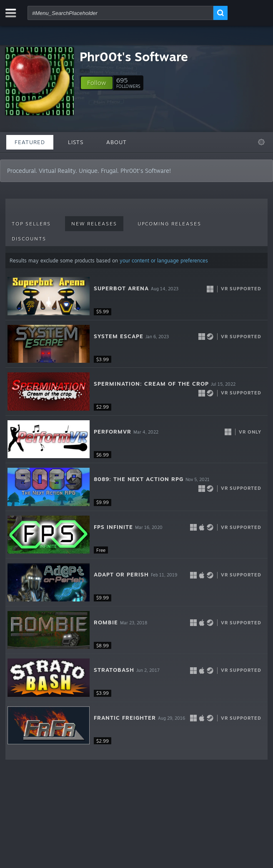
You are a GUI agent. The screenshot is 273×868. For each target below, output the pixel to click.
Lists (76, 142)
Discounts (29, 239)
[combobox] (120, 13)
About (116, 142)
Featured (30, 142)
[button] (97, 83)
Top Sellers (31, 224)
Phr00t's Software (134, 56)
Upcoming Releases (169, 224)
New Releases (94, 224)
